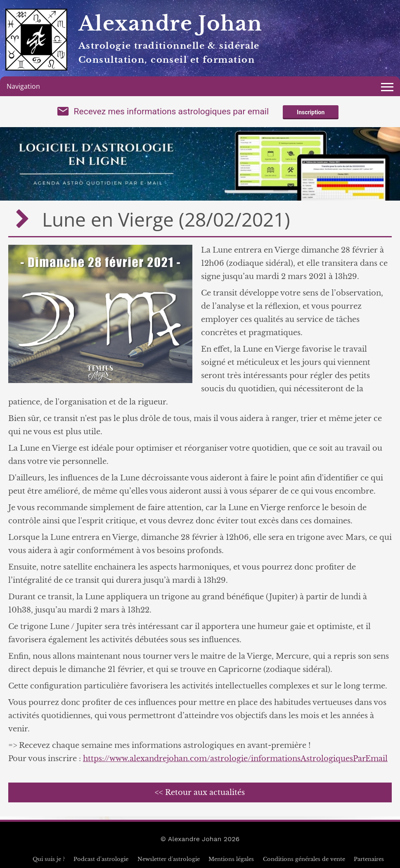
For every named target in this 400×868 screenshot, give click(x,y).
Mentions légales (231, 859)
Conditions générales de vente (304, 859)
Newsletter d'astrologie (169, 859)
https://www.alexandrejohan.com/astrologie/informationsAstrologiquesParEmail (235, 759)
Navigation (23, 86)
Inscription (311, 112)
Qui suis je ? (49, 859)
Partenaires (369, 859)
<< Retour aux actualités (200, 792)
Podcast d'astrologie (101, 859)
